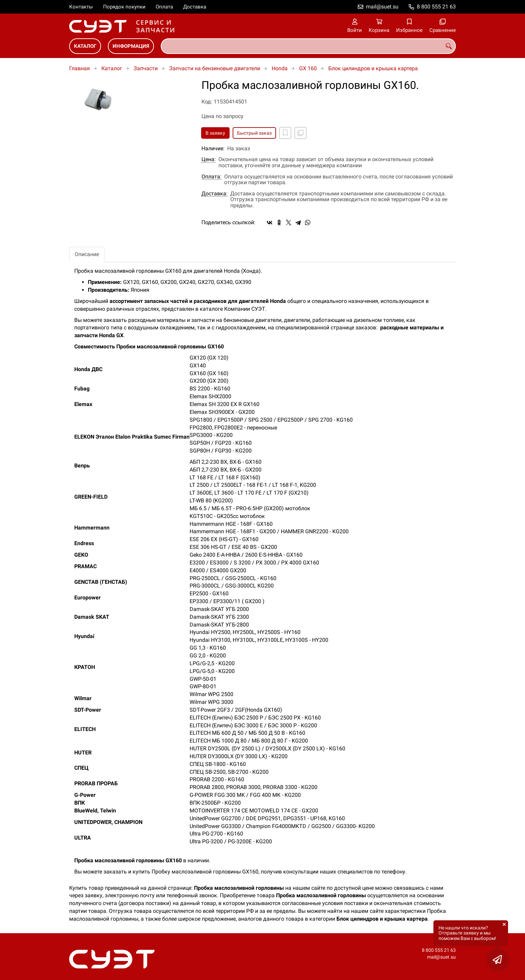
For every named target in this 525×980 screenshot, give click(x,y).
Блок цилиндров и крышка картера (373, 68)
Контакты (81, 7)
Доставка (195, 7)
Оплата (164, 7)
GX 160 (308, 68)
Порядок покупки (124, 7)
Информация (131, 46)
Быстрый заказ (254, 133)
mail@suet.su (382, 7)
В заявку (215, 133)
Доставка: (215, 194)
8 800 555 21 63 (436, 7)
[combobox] (308, 46)
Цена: (209, 159)
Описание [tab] (87, 254)
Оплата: (211, 177)
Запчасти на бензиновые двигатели (215, 68)
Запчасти (146, 68)
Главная (80, 68)
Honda (280, 68)
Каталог (85, 46)
